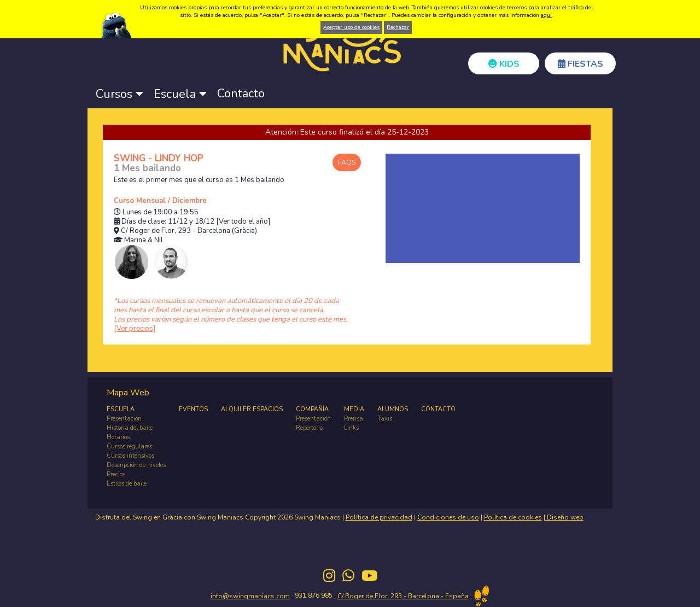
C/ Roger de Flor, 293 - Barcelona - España (403, 596)
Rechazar (398, 27)
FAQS (347, 162)
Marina (135, 240)
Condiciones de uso (448, 517)
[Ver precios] (135, 329)
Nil (159, 240)
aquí (546, 15)
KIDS (504, 64)
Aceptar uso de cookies (351, 27)
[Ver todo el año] (243, 222)
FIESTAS (581, 64)
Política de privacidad (379, 517)
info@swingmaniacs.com (250, 596)
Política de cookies (513, 517)
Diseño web (564, 517)
